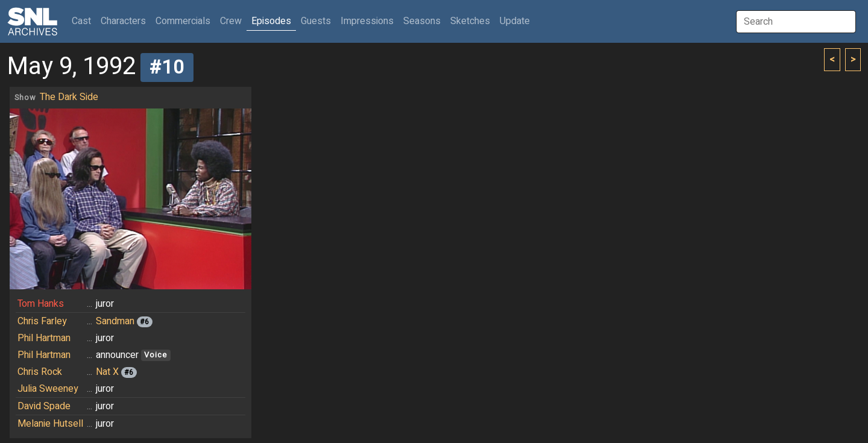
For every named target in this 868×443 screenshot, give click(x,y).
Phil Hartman (44, 338)
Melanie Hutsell (50, 424)
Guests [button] (316, 21)
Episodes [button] (271, 21)
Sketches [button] (470, 21)
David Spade (44, 406)
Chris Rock (40, 372)
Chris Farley (42, 321)
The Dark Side (69, 97)
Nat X (107, 372)
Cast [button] (84, 21)
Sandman (115, 321)
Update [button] (515, 21)
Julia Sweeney (48, 389)
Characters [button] (123, 21)
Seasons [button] (422, 21)
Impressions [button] (367, 21)
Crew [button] (231, 21)
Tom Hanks (41, 304)
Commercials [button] (183, 21)
